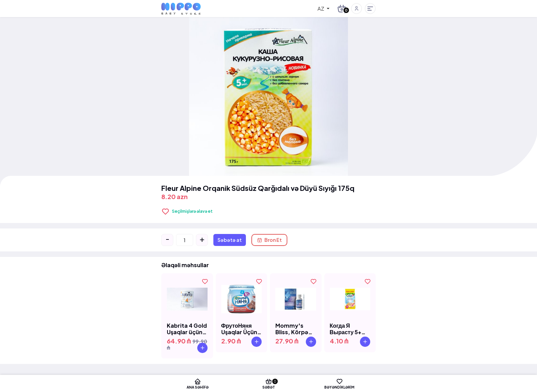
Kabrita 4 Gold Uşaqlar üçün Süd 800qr (187, 329)
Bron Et (269, 240)
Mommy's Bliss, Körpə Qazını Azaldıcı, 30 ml (295, 329)
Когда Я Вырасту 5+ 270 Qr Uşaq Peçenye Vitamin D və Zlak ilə (347, 329)
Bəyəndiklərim (343, 383)
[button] (357, 9)
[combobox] (319, 9)
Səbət (269, 383)
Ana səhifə (194, 383)
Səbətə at (230, 240)
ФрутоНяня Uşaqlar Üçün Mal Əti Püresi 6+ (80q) (240, 329)
